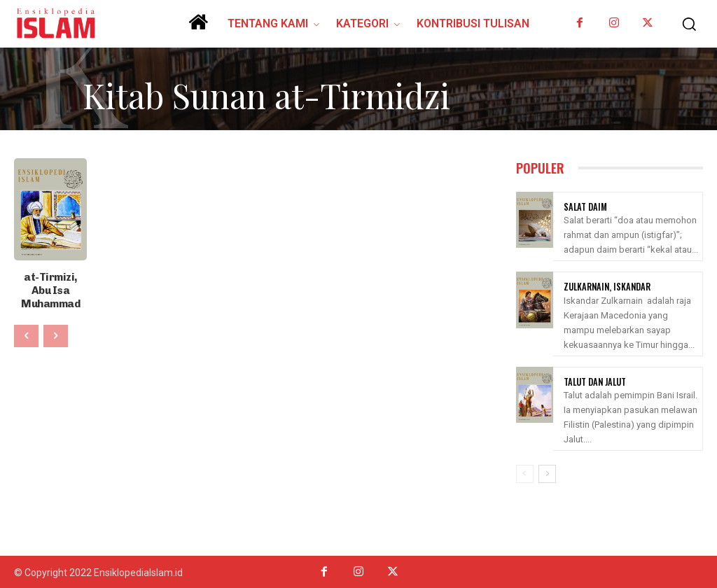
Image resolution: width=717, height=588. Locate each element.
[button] (685, 24)
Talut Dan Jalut (594, 380)
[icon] (198, 27)
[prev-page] (26, 320)
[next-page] (547, 472)
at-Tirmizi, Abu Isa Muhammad (50, 282)
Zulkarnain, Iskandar (605, 287)
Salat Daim (584, 207)
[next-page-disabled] (56, 320)
